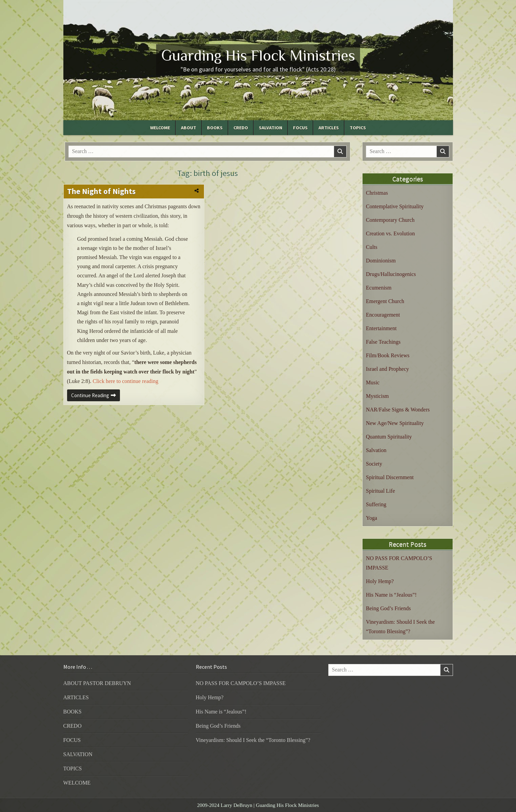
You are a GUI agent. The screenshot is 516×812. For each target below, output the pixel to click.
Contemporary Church (390, 220)
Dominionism (381, 261)
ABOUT (189, 128)
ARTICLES (329, 128)
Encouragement (383, 315)
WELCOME (160, 128)
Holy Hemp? (380, 581)
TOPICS (358, 128)
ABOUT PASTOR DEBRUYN (97, 683)
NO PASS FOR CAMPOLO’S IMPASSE (241, 683)
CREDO (241, 128)
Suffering (376, 504)
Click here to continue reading (125, 381)
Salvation (376, 450)
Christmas (377, 193)
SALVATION (271, 128)
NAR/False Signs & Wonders (398, 410)
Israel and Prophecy (387, 369)
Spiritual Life (380, 491)
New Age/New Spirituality (395, 423)
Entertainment (381, 328)
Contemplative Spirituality (395, 206)
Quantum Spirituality (389, 437)
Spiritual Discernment (390, 477)
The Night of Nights (101, 191)
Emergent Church (385, 301)
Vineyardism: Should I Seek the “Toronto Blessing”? (253, 740)
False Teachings (383, 342)
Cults (372, 247)
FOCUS (300, 128)
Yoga (371, 518)
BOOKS (215, 128)
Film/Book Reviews (388, 355)
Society (374, 464)
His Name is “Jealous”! (391, 595)
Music (373, 382)
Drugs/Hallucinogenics (391, 274)
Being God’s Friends (388, 608)
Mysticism (377, 396)
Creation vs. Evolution (390, 233)
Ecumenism (379, 288)
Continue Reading (96, 397)
